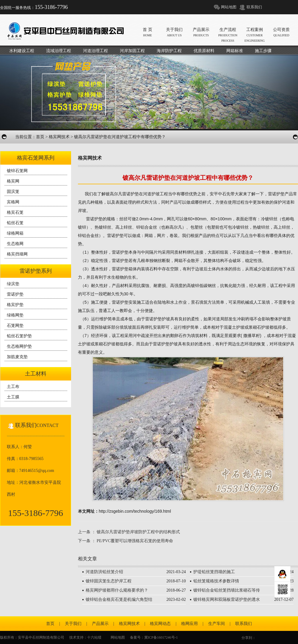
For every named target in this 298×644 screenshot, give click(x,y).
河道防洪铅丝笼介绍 (104, 572)
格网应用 (189, 624)
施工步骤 (263, 51)
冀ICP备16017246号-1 (161, 637)
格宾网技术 (59, 137)
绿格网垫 (15, 315)
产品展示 (100, 624)
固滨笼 (13, 192)
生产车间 (217, 624)
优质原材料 (204, 51)
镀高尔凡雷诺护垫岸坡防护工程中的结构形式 (138, 532)
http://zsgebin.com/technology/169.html (135, 511)
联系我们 (254, 7)
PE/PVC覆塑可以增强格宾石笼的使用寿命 (135, 541)
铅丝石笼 (15, 223)
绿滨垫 (13, 284)
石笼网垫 (15, 326)
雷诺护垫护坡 (165, 344)
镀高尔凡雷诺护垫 (122, 194)
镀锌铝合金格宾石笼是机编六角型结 (119, 599)
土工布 (13, 387)
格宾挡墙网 (17, 254)
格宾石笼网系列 (36, 158)
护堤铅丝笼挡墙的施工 (214, 572)
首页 (40, 137)
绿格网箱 (15, 233)
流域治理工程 (59, 51)
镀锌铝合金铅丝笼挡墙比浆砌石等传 (227, 590)
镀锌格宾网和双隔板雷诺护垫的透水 (227, 599)
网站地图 (229, 7)
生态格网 (15, 244)
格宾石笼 (15, 212)
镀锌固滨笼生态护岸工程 (109, 581)
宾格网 (13, 202)
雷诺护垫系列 (36, 271)
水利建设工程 (22, 51)
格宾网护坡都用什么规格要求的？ (117, 590)
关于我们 (73, 624)
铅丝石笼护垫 (19, 336)
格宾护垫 (15, 305)
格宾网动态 (160, 624)
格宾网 (13, 181)
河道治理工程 (95, 51)
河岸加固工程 (132, 51)
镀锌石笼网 (17, 171)
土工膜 (13, 397)
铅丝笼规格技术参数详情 (216, 581)
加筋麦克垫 (17, 357)
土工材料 (36, 374)
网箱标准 (235, 51)
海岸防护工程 (169, 51)
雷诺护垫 (15, 294)
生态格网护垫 (19, 346)
